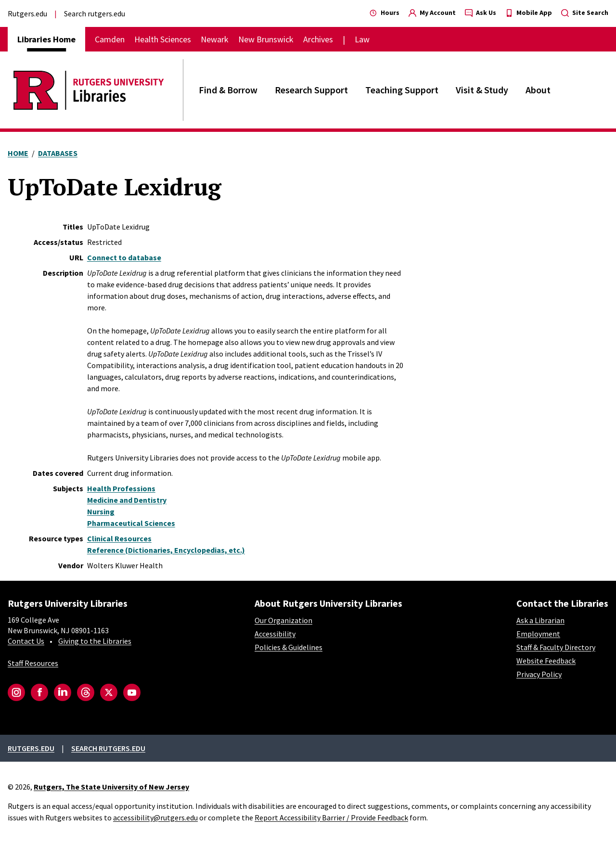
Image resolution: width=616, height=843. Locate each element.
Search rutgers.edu (95, 13)
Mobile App (529, 13)
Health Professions (121, 488)
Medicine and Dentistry (127, 500)
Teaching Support (402, 90)
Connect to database (124, 257)
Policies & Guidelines (289, 647)
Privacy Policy (539, 674)
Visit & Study (482, 90)
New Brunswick (266, 39)
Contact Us (26, 641)
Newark (215, 39)
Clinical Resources (119, 538)
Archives (318, 39)
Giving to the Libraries (95, 641)
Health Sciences (163, 39)
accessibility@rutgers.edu (155, 817)
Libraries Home (46, 39)
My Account (432, 13)
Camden (110, 39)
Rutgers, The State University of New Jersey (111, 787)
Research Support (311, 90)
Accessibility (275, 634)
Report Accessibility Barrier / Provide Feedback (331, 817)
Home (18, 153)
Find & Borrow (228, 90)
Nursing (101, 511)
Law (362, 39)
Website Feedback (546, 661)
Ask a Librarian (540, 620)
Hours (385, 13)
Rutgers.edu (27, 13)
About (538, 90)
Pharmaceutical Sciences (131, 523)
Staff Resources (33, 663)
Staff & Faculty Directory (556, 647)
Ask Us (481, 13)
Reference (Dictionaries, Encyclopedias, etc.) (166, 550)
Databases (58, 153)
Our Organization (283, 620)
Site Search (585, 13)
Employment (538, 634)
